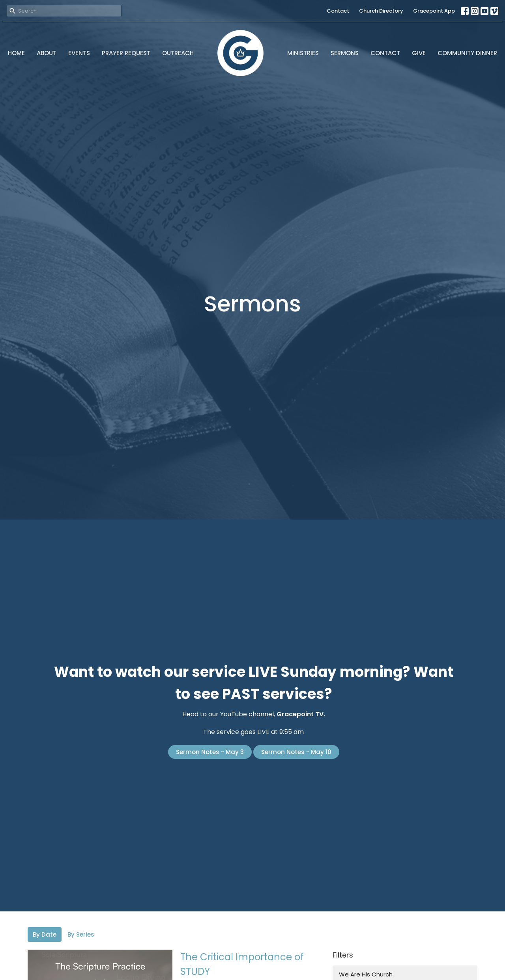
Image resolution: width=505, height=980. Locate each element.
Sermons (345, 53)
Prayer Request (126, 53)
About (47, 53)
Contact (338, 11)
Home (16, 53)
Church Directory (381, 11)
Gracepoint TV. (301, 714)
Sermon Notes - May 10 (296, 752)
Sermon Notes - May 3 (210, 752)
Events (79, 53)
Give (419, 53)
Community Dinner (467, 53)
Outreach (178, 53)
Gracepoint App (434, 11)
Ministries (303, 53)
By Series (81, 934)
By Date (45, 934)
